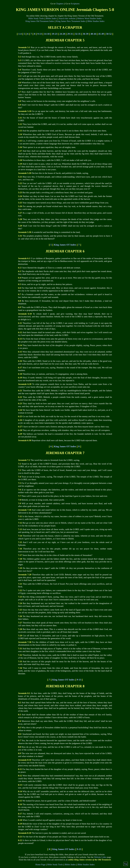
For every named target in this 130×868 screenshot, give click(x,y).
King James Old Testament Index (40, 21)
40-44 (93, 34)
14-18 (47, 34)
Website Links (100, 857)
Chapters (60, 4)
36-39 (86, 34)
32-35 (78, 34)
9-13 (40, 34)
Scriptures (75, 4)
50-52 (109, 34)
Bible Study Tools (36, 18)
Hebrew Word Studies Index (89, 18)
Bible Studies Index (96, 21)
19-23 (55, 34)
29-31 (70, 34)
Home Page (40, 865)
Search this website (67, 18)
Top (126, 864)
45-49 (101, 34)
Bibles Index (51, 18)
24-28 (62, 34)
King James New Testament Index (71, 21)
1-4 (20, 34)
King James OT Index (65, 245)
